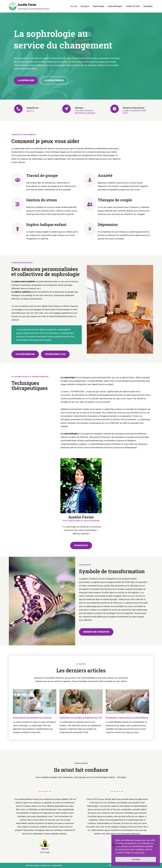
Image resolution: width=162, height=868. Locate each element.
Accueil (74, 6)
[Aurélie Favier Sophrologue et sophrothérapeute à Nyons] (29, 6)
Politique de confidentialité (51, 865)
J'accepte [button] (136, 859)
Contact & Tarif (133, 6)
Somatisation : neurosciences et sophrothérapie (127, 718)
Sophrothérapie (115, 6)
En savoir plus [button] (138, 852)
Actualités (148, 6)
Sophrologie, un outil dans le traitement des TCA (81, 718)
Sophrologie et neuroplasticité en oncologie (32, 718)
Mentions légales (33, 865)
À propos (85, 6)
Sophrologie (98, 6)
